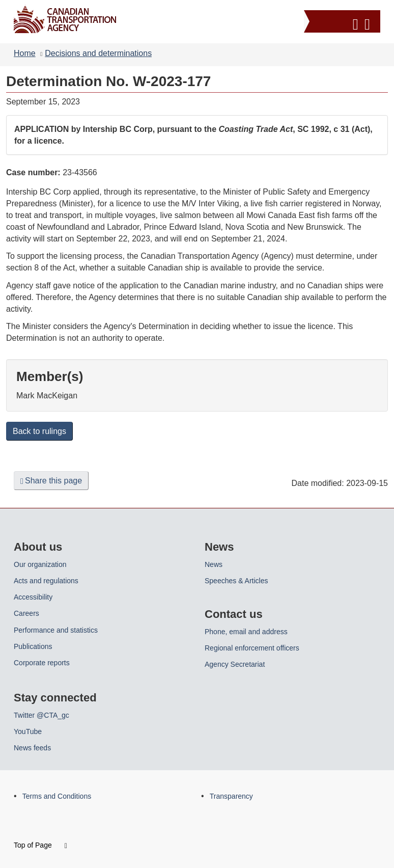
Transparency (231, 796)
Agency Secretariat (235, 664)
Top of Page (40, 845)
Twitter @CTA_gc (41, 715)
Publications (33, 646)
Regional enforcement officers (252, 648)
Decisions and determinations (98, 53)
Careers (26, 613)
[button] (343, 23)
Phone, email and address (246, 632)
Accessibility (33, 597)
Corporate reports (42, 663)
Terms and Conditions (57, 796)
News (214, 564)
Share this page (51, 481)
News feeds (32, 748)
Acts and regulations (46, 581)
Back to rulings (39, 431)
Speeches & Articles (236, 581)
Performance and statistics (56, 630)
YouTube (28, 731)
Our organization (40, 564)
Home (25, 53)
